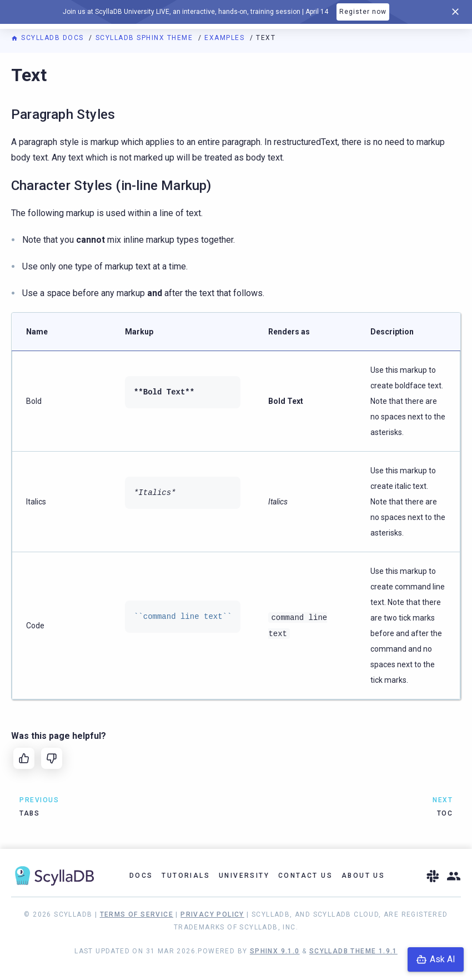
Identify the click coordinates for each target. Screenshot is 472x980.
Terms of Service (137, 914)
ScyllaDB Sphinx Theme (145, 38)
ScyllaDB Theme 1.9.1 (353, 951)
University (244, 876)
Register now (363, 12)
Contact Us (305, 876)
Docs (141, 876)
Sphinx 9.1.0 (275, 951)
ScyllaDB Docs (49, 38)
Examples (226, 38)
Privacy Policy (212, 914)
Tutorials (186, 876)
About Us (363, 876)
